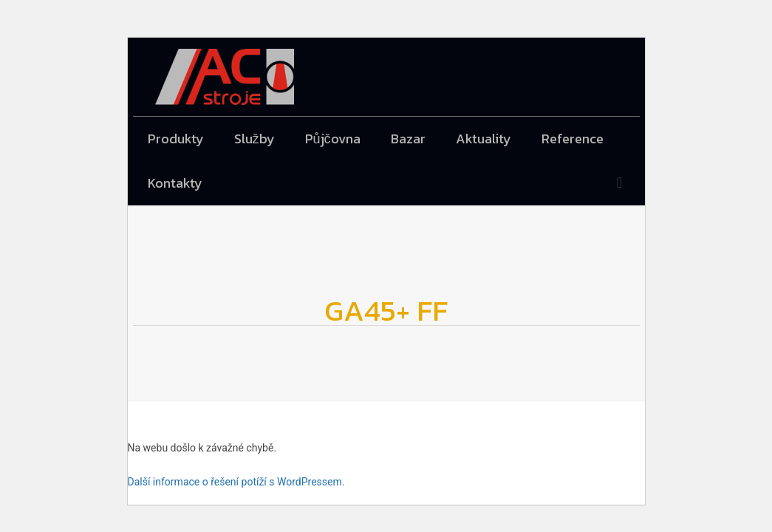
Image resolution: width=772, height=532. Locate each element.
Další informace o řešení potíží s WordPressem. (236, 482)
